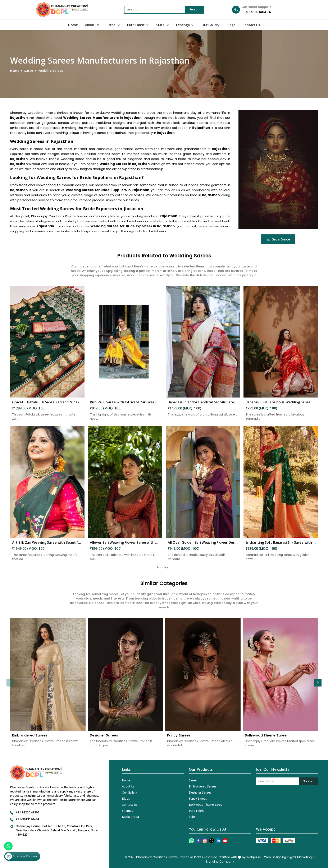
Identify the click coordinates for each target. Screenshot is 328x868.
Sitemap (128, 811)
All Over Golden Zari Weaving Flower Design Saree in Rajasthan (203, 546)
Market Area (130, 817)
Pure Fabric (138, 25)
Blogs (231, 25)
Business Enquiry (21, 856)
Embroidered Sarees (30, 739)
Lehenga (185, 25)
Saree (113, 25)
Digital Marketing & (301, 857)
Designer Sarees (104, 739)
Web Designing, (275, 857)
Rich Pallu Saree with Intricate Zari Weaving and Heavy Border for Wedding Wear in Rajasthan (125, 406)
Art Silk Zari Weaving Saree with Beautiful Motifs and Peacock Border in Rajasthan (47, 546)
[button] (318, 683)
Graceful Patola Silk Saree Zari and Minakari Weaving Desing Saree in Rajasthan (47, 406)
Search (194, 9)
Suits (163, 25)
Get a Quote (278, 239)
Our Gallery (210, 25)
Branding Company (220, 862)
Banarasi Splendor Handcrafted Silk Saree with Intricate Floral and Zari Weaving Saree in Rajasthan (203, 406)
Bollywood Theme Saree (266, 739)
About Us (92, 25)
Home (73, 25)
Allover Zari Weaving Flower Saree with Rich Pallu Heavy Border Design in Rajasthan (125, 546)
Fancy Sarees (179, 739)
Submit (309, 781)
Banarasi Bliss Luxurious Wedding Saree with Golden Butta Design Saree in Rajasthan (281, 406)
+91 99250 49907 (28, 812)
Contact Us (251, 25)
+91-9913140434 (258, 12)
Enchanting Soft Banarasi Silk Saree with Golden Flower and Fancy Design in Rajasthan (281, 546)
